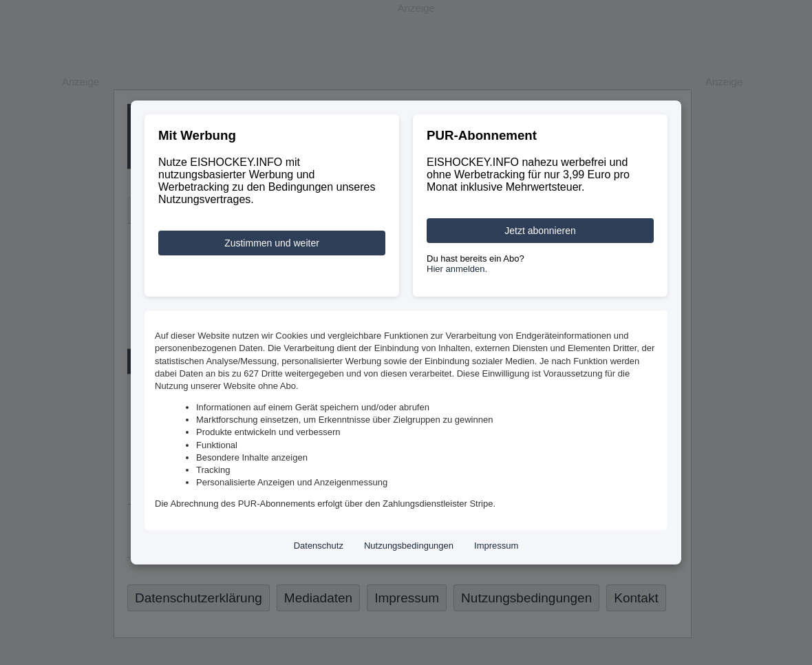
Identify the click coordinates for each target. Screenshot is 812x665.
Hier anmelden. (457, 269)
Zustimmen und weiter (272, 243)
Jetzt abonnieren (540, 231)
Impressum (496, 546)
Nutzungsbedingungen (409, 546)
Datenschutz (319, 546)
